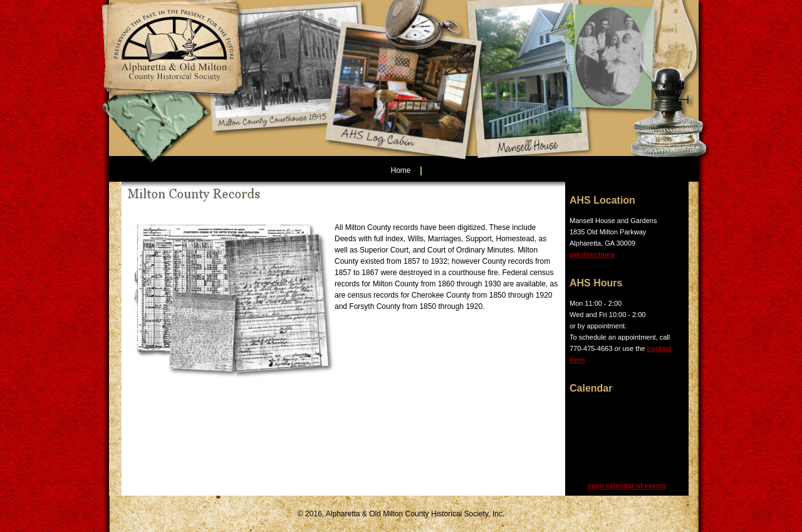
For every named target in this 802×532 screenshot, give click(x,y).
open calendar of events (627, 486)
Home (400, 170)
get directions (592, 254)
